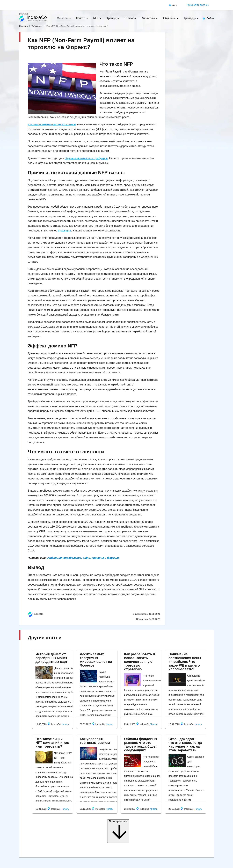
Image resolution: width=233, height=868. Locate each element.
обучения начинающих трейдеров (86, 158)
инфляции (64, 231)
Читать (65, 724)
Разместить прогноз (198, 5)
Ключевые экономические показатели (52, 124)
